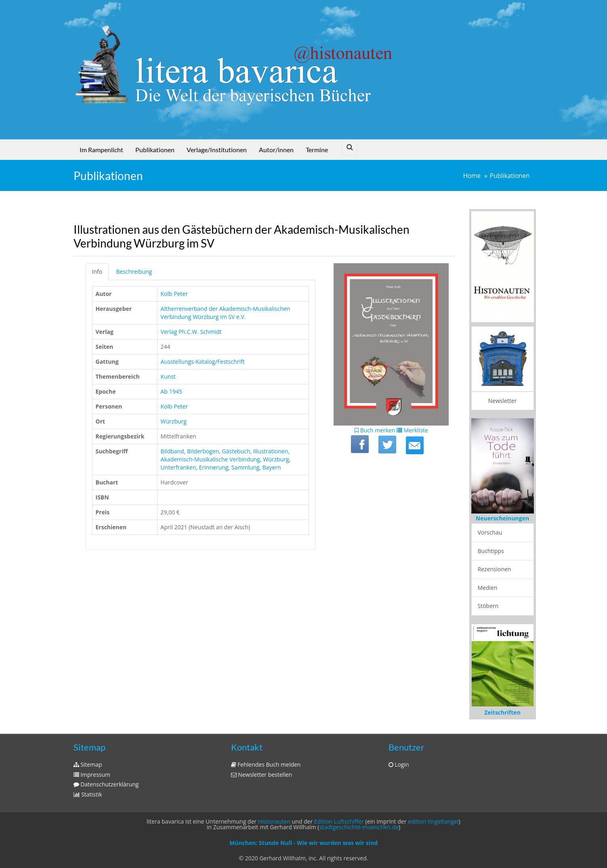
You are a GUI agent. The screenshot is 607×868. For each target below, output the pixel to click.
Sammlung (246, 467)
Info (97, 272)
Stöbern (488, 606)
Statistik (88, 794)
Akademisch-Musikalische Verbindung (210, 459)
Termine (317, 150)
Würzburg (174, 421)
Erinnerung (214, 467)
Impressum (92, 775)
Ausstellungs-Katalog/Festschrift (203, 362)
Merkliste (412, 430)
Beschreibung (134, 272)
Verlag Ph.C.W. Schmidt (191, 332)
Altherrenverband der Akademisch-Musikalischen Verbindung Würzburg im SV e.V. (226, 313)
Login (399, 764)
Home (472, 176)
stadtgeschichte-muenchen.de (359, 827)
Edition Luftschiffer (339, 821)
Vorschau (490, 532)
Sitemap (88, 764)
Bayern (272, 467)
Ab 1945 (171, 391)
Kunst (168, 376)
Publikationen (155, 150)
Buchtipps (491, 551)
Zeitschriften (502, 712)
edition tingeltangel (433, 821)
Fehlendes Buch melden (266, 764)
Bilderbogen (203, 451)
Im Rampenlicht (101, 150)
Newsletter (503, 401)
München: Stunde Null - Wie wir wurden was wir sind (303, 843)
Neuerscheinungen (502, 518)
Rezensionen (495, 569)
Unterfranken (179, 467)
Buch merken (375, 430)
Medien (488, 588)
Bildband (172, 451)
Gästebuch (236, 451)
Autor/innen (276, 150)
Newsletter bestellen (262, 775)
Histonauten (274, 821)
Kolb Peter (174, 294)
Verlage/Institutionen (217, 150)
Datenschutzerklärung (106, 784)
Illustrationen (271, 451)
